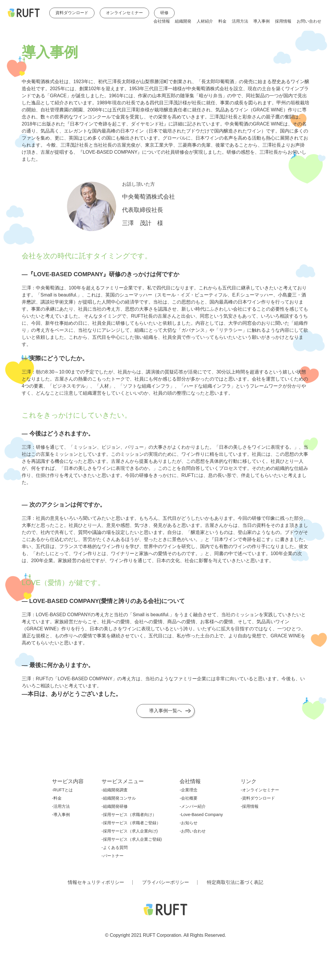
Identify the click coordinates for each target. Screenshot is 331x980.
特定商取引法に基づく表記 (235, 882)
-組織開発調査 (115, 790)
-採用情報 (250, 806)
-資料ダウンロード (258, 798)
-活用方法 (61, 806)
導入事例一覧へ (165, 711)
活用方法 (240, 21)
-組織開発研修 (115, 806)
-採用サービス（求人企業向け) (130, 831)
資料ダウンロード (72, 13)
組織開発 (183, 21)
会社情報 (162, 21)
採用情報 (283, 21)
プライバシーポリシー (165, 882)
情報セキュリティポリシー (96, 882)
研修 (164, 13)
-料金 (57, 798)
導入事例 (261, 21)
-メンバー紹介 (193, 806)
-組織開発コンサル (119, 798)
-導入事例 (61, 815)
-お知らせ (189, 823)
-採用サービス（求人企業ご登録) (132, 839)
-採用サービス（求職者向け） (129, 815)
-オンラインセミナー (260, 790)
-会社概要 (189, 798)
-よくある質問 (115, 847)
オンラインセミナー (124, 13)
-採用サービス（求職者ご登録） (131, 823)
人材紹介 (205, 21)
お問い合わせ (309, 21)
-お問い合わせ (193, 831)
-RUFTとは (62, 790)
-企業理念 (189, 790)
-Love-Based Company (201, 815)
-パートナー (113, 856)
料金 (222, 21)
